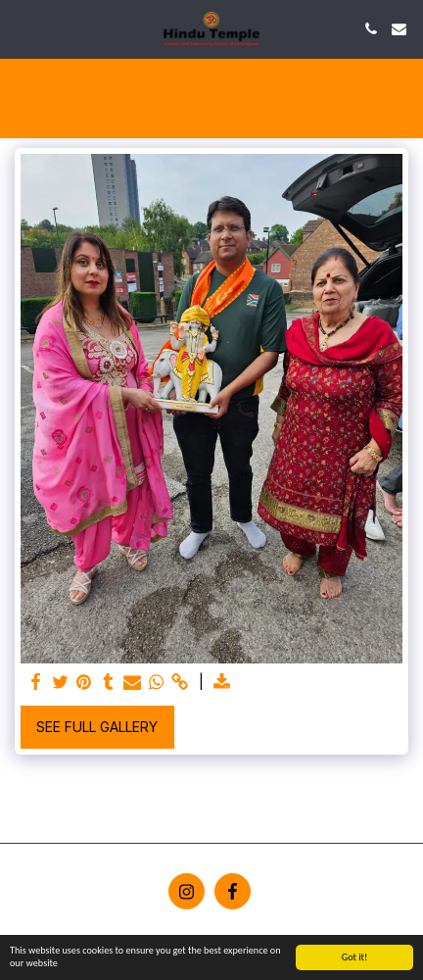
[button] (22, 28)
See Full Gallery (97, 727)
